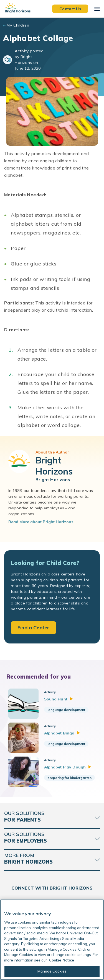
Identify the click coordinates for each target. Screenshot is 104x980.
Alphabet (62, 733)
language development (66, 710)
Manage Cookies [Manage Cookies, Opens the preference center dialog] (52, 971)
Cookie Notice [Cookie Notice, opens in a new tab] (62, 960)
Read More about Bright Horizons (41, 522)
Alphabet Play (68, 767)
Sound (59, 699)
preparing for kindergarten (69, 778)
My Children (18, 25)
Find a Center (33, 628)
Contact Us (70, 9)
